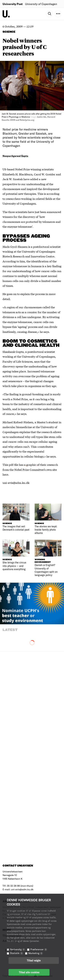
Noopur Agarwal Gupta (15, 156)
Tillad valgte (34, 960)
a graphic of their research (41, 464)
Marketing (36, 953)
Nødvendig (18, 949)
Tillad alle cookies (29, 972)
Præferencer (39, 949)
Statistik (17, 953)
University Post (13, 4)
